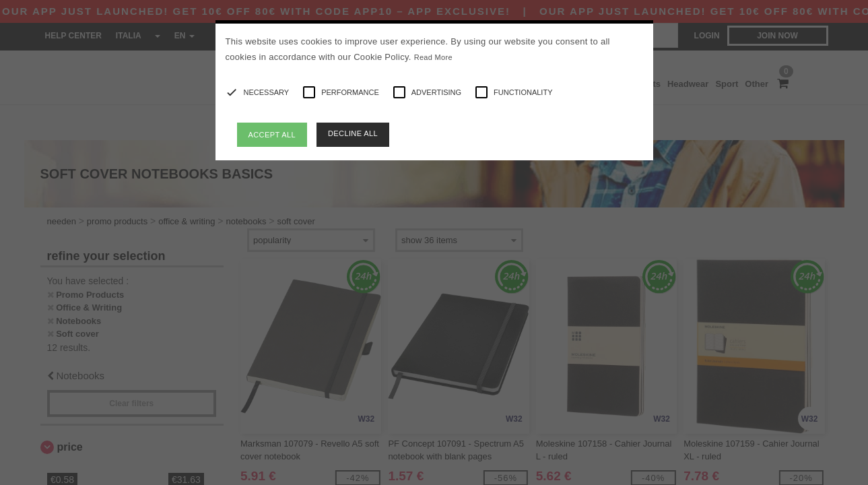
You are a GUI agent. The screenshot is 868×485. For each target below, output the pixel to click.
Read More (433, 57)
